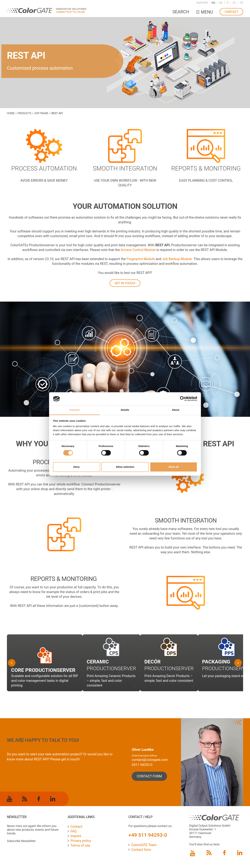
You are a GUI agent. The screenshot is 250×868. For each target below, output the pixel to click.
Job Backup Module (177, 259)
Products (25, 113)
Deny (77, 467)
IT (228, 3)
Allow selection (125, 467)
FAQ (74, 831)
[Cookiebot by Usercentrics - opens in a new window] (182, 399)
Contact (231, 12)
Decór (152, 662)
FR (241, 3)
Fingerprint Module (141, 259)
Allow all (173, 467)
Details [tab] (125, 410)
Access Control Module (138, 250)
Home (11, 113)
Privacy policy (81, 841)
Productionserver (169, 668)
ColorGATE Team (144, 845)
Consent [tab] (74, 410)
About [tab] (176, 410)
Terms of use (80, 845)
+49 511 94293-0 (148, 835)
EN (213, 3)
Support (202, 3)
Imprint (76, 836)
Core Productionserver (43, 670)
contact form (149, 776)
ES (234, 3)
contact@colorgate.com (150, 760)
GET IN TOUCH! (125, 283)
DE (221, 3)
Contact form (141, 850)
